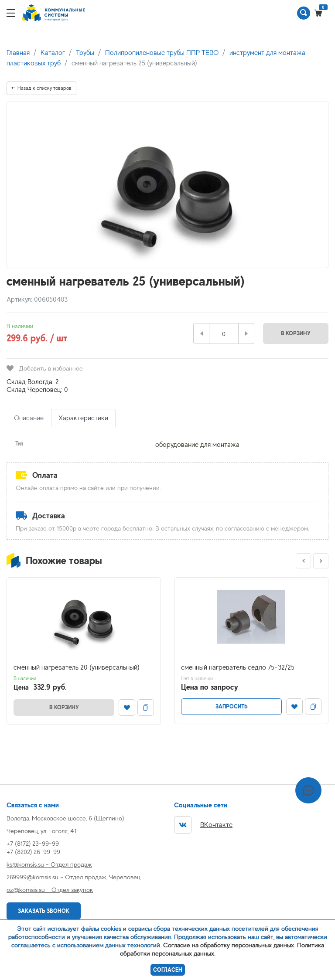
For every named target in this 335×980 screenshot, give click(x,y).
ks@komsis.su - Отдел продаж (49, 864)
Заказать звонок (44, 911)
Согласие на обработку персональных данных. (229, 945)
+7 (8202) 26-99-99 (33, 852)
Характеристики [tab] (83, 418)
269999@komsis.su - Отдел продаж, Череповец (73, 877)
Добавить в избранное (45, 368)
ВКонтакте (203, 825)
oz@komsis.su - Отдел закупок (50, 890)
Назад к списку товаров (41, 88)
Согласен (168, 970)
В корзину (296, 333)
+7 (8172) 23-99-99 (33, 843)
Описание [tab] (29, 418)
